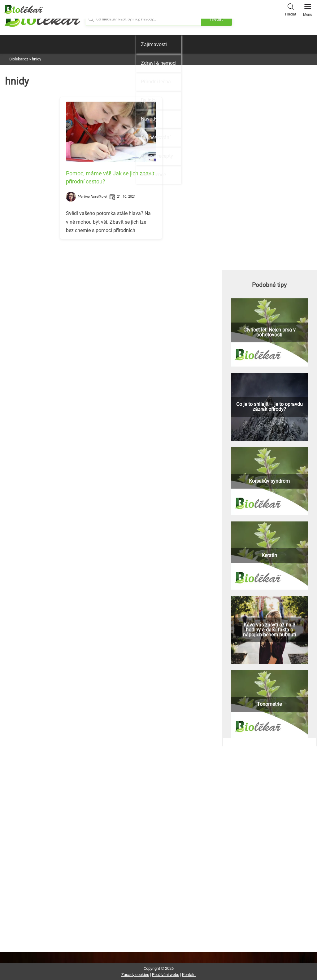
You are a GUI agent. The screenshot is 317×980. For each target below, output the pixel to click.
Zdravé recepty (157, 156)
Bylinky (149, 100)
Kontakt (189, 975)
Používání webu (166, 975)
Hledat (291, 9)
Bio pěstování (156, 137)
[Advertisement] (111, 287)
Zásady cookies (135, 975)
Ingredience (153, 175)
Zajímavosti (154, 44)
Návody (149, 119)
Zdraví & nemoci (159, 63)
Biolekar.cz (19, 59)
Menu (308, 8)
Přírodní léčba (156, 82)
